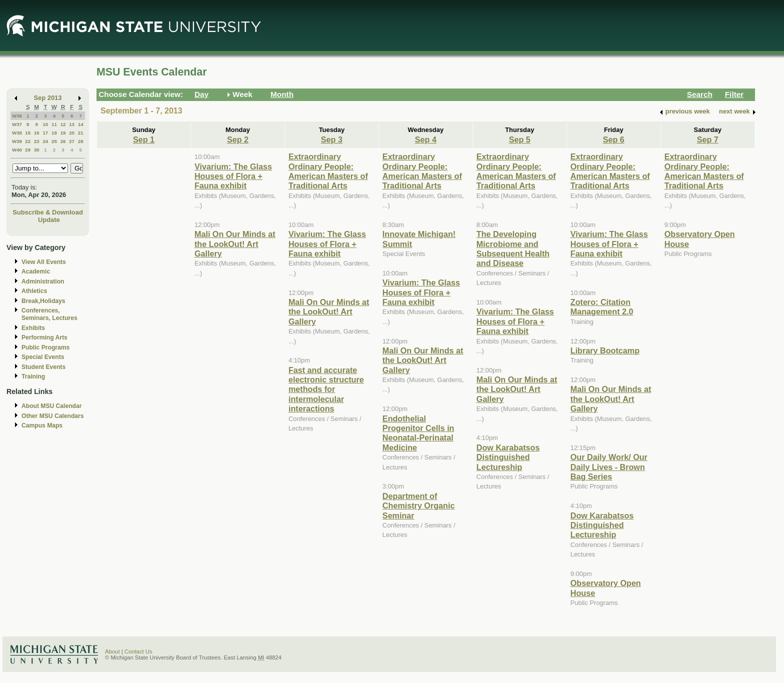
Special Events (43, 357)
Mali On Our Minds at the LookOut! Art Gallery (235, 244)
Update (49, 220)
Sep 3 (332, 139)
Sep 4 (426, 139)
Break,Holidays (43, 301)
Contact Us (138, 651)
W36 (17, 116)
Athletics (34, 291)
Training (33, 376)
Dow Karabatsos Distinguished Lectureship (508, 457)
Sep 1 (144, 139)
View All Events (44, 262)
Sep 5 (520, 139)
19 (63, 133)
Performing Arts (44, 337)
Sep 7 (708, 139)
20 (72, 133)
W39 (17, 141)
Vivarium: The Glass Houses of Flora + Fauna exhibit (233, 176)
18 (54, 133)
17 (45, 133)
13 (72, 124)
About (112, 651)
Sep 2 (238, 139)
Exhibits (33, 328)
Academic (36, 271)
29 (28, 150)
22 (28, 141)
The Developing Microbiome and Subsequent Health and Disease (513, 248)
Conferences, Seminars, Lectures (49, 314)
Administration (43, 281)
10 (45, 124)
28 (81, 141)
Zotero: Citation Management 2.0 (602, 307)
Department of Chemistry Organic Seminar (419, 506)
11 (54, 124)
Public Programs (45, 347)
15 (28, 133)
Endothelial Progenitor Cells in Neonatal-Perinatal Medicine (418, 433)
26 (63, 141)
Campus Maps (42, 425)
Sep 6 (614, 139)
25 (54, 141)
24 (45, 141)
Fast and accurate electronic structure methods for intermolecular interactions (326, 389)
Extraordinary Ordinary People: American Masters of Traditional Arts (328, 171)
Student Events (43, 367)
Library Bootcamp (605, 350)
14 (81, 124)
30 (37, 150)
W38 (17, 133)
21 (81, 133)
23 (37, 141)
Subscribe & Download (48, 212)
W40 (17, 150)
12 (63, 124)
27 (72, 141)
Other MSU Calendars (53, 416)
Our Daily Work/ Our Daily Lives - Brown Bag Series (609, 467)
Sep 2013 (48, 98)
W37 (17, 124)
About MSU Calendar (51, 406)
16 (37, 133)
